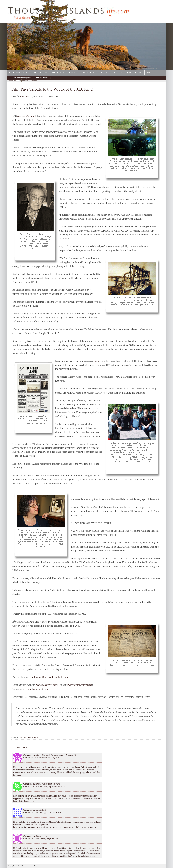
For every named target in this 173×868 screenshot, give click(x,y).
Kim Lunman (26, 96)
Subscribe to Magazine (22, 78)
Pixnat (97, 361)
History (23, 737)
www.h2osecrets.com (47, 685)
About (151, 73)
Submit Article (42, 78)
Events (74, 73)
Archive (16, 80)
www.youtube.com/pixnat (79, 685)
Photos (118, 73)
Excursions (135, 73)
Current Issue (18, 73)
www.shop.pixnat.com (37, 689)
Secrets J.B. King (26, 116)
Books (105, 73)
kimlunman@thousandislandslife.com (49, 677)
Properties (90, 73)
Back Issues (40, 73)
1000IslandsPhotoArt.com (149, 69)
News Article (32, 737)
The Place (58, 73)
